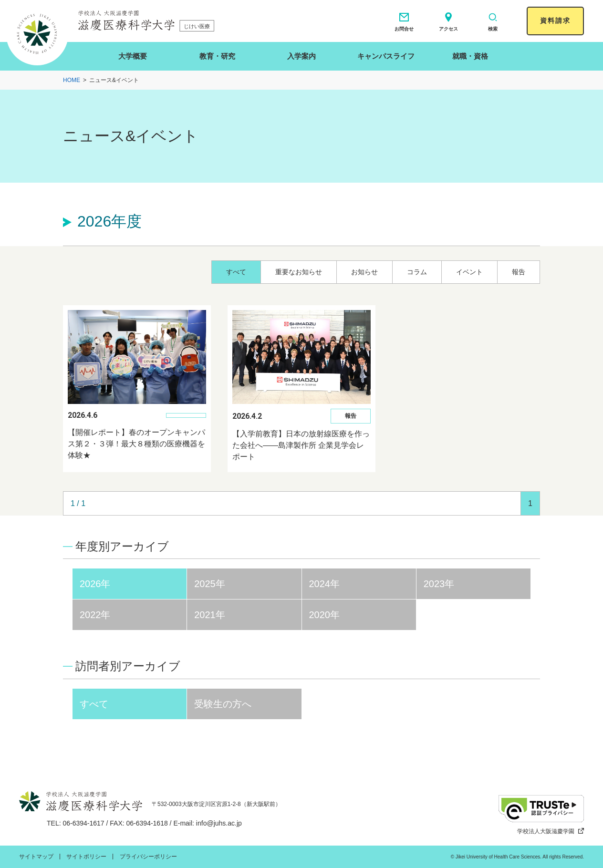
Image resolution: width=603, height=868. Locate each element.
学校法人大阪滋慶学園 (551, 831)
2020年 (325, 615)
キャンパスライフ (386, 56)
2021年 (210, 615)
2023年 (439, 584)
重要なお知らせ (299, 272)
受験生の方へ (223, 704)
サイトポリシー (86, 857)
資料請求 (555, 21)
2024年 (325, 584)
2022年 (95, 615)
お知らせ (364, 272)
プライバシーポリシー (148, 857)
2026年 (95, 584)
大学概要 (133, 56)
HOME (72, 80)
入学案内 (301, 56)
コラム (417, 272)
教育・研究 (217, 56)
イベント (469, 272)
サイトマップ (36, 857)
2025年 (210, 584)
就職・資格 (470, 56)
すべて (236, 272)
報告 (519, 272)
